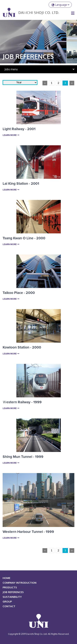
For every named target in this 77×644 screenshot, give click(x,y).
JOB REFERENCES (13, 592)
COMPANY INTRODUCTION (20, 583)
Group (7, 602)
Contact (9, 606)
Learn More (11, 135)
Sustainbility (12, 597)
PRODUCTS (10, 587)
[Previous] (45, 83)
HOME (6, 578)
